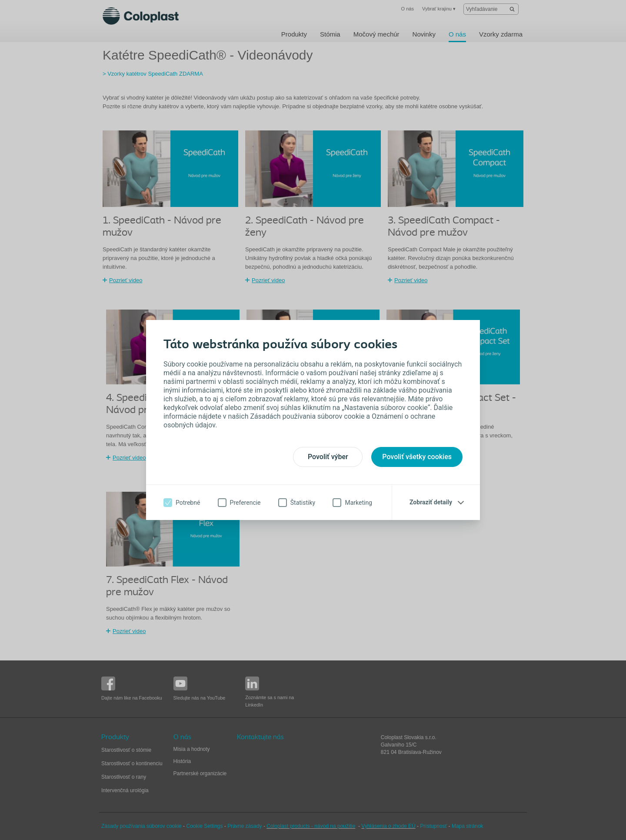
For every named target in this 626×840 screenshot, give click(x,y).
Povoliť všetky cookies (417, 457)
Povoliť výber (328, 457)
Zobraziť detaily (431, 502)
